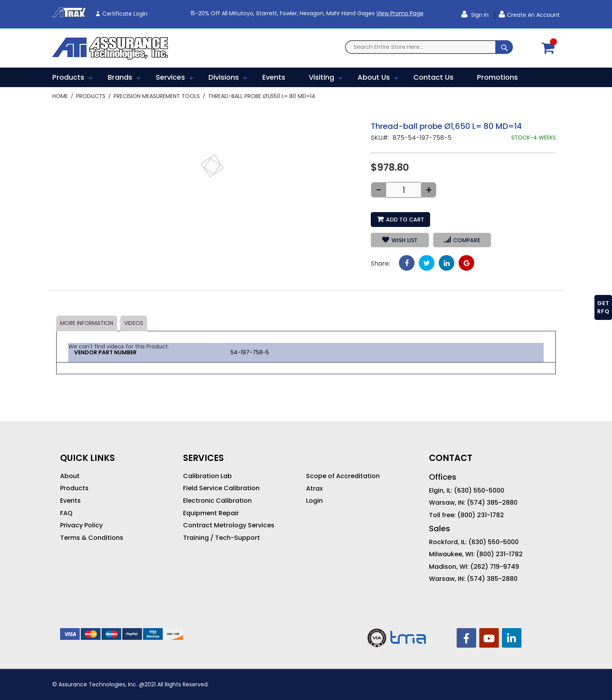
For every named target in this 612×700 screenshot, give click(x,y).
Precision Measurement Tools (157, 96)
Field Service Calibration (221, 488)
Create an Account (533, 15)
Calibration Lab (207, 476)
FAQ (66, 513)
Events (70, 501)
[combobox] (429, 47)
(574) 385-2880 (492, 503)
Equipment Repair (211, 513)
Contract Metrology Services (229, 525)
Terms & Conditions (92, 538)
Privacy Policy (81, 525)
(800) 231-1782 (481, 515)
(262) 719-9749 (495, 567)
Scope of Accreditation (343, 476)
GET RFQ (603, 307)
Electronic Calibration (217, 501)
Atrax (314, 489)
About (70, 476)
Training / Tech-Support (221, 538)
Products (91, 96)
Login (314, 501)
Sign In (479, 15)
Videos (134, 323)
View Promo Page (400, 13)
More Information (87, 323)
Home (60, 96)
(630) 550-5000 (479, 491)
